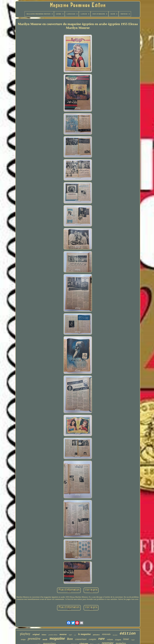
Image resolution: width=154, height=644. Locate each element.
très (75, 635)
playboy (25, 634)
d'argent (118, 640)
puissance (96, 635)
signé (70, 635)
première (34, 639)
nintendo (106, 634)
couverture (81, 639)
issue (126, 639)
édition (128, 634)
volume (110, 639)
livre (70, 639)
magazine (57, 638)
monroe (63, 634)
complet (92, 639)
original (36, 634)
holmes (44, 635)
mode (45, 639)
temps (23, 639)
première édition (53, 635)
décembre (115, 635)
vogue (133, 640)
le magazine (85, 634)
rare (102, 639)
